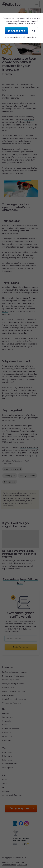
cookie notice (18, 37)
